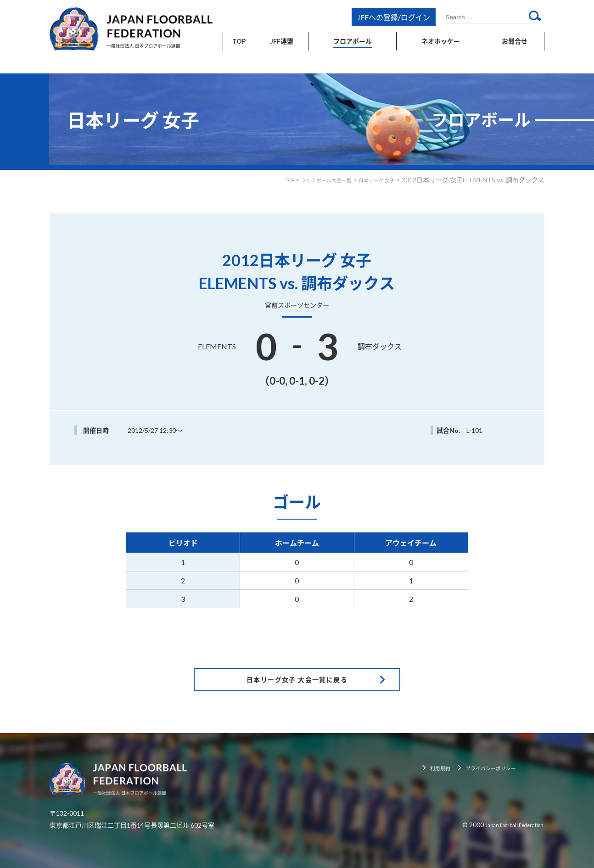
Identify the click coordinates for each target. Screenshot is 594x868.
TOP (263, 180)
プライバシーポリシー (502, 746)
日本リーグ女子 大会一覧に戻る (297, 655)
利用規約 (445, 746)
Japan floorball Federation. (507, 802)
